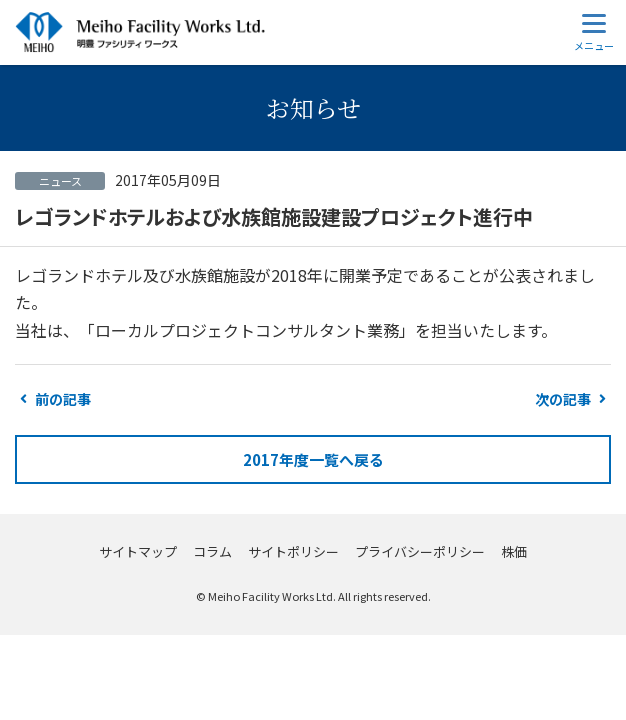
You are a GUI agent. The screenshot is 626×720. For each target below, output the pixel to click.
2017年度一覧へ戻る (313, 459)
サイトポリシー (293, 551)
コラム (212, 551)
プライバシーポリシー (420, 551)
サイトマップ (138, 551)
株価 (514, 551)
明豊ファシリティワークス (140, 32)
